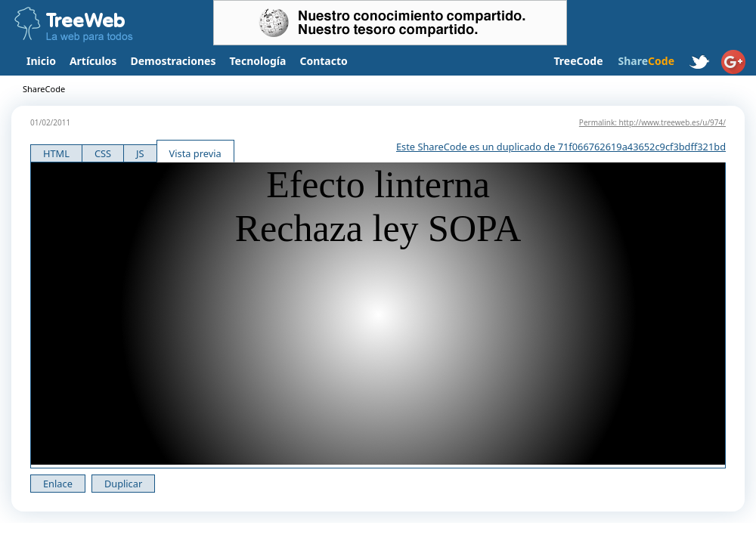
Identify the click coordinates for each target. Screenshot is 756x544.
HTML (56, 153)
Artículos (93, 61)
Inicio (41, 61)
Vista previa (195, 153)
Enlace (58, 484)
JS (140, 153)
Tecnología (258, 61)
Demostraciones (173, 61)
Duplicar (123, 484)
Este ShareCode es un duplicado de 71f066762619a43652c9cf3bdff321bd (561, 147)
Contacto (323, 61)
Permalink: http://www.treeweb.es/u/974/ (652, 122)
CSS (103, 153)
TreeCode (578, 61)
